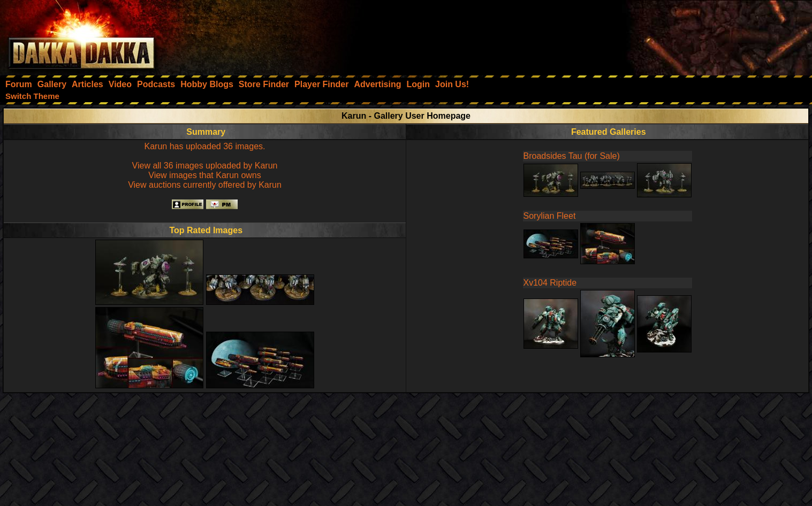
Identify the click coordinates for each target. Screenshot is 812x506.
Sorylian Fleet (550, 216)
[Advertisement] (668, 35)
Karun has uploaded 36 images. (205, 146)
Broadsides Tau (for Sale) (572, 156)
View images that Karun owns (204, 175)
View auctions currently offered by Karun (205, 185)
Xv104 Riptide (550, 283)
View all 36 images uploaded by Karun (205, 166)
